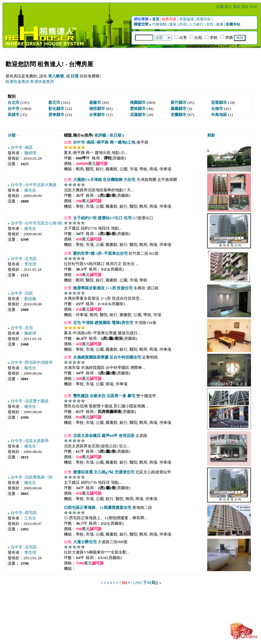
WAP (253, 7)
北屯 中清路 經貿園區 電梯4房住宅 (103, 323)
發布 (237, 7)
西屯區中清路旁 (39, 362)
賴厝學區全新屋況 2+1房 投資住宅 (102, 288)
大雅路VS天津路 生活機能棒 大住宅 (104, 180)
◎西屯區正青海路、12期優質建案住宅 (97, 508)
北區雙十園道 (37, 401)
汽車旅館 (160, 24)
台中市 (17, 147)
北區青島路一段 (39, 477)
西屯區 (31, 513)
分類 (12, 135)
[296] (138, 583)
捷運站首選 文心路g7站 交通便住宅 (103, 472)
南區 (29, 147)
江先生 (30, 518)
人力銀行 (197, 24)
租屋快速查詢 (17, 82)
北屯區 (31, 259)
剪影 (211, 135)
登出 (245, 7)
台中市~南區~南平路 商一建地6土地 (104, 142)
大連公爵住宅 (84, 542)
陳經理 (30, 153)
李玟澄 (30, 264)
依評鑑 (100, 135)
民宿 (183, 24)
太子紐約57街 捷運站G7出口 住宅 (102, 218)
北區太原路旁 (37, 441)
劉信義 (30, 299)
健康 (220, 24)
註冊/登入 (224, 7)
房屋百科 (204, 19)
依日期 (115, 135)
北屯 (29, 328)
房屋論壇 (187, 19)
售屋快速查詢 (42, 82)
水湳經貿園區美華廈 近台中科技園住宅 (106, 357)
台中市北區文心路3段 (44, 223)
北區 (29, 293)
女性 (210, 24)
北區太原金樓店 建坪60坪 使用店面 (103, 436)
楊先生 (30, 190)
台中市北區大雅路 (41, 185)
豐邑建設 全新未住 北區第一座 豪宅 (103, 396)
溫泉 (173, 24)
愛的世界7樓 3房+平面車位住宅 (100, 253)
